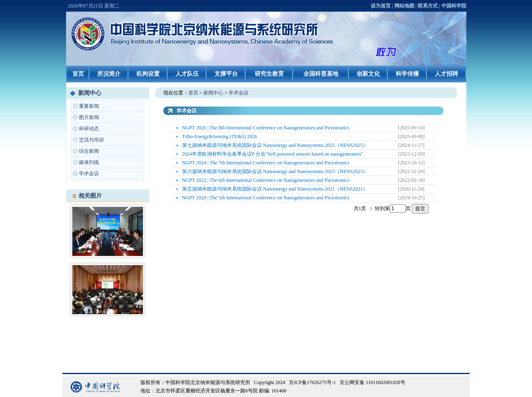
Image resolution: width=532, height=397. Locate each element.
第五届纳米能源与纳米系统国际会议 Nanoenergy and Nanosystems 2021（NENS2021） (275, 189)
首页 (78, 74)
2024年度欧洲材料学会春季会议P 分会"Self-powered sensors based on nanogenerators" (273, 154)
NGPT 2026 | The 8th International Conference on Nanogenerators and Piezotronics (266, 128)
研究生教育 (269, 74)
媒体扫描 (89, 162)
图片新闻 (89, 117)
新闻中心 (90, 93)
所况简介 (109, 74)
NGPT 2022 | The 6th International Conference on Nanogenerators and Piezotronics (266, 180)
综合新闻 (89, 151)
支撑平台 (226, 74)
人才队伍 (187, 74)
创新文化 (368, 74)
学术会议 (89, 174)
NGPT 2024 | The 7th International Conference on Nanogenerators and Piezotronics (266, 163)
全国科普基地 (321, 74)
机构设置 (148, 74)
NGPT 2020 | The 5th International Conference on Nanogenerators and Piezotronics (266, 198)
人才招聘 (446, 74)
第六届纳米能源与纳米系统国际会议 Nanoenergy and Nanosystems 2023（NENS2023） (275, 171)
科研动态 (89, 129)
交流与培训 (91, 140)
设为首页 (381, 6)
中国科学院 (454, 6)
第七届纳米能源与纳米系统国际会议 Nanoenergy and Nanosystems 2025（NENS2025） (275, 145)
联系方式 (428, 6)
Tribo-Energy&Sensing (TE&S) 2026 (220, 136)
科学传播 (407, 74)
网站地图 (404, 6)
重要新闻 (89, 106)
